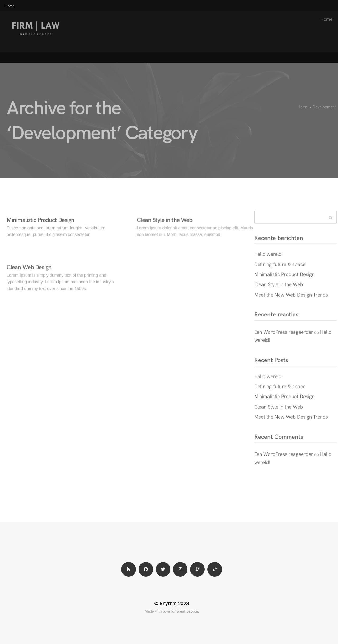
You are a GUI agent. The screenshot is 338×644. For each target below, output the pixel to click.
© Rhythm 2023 (172, 603)
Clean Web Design (29, 272)
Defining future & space (280, 269)
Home (324, 13)
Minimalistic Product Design (40, 225)
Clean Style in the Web (165, 225)
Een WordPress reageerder (284, 337)
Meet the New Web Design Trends (291, 300)
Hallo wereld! (269, 259)
